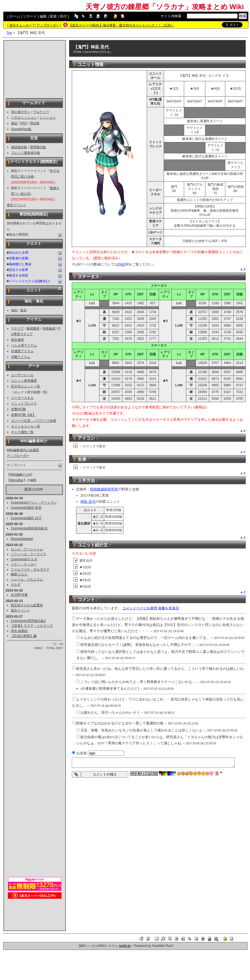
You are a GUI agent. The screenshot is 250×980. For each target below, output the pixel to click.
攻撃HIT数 (19, 409)
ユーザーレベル (22, 375)
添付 (63, 16)
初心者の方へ (21, 112)
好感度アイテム (22, 351)
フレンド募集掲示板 (26, 153)
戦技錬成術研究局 (104, 489)
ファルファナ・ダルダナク (30, 569)
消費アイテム (21, 357)
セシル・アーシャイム (27, 549)
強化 (14, 310)
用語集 (35, 123)
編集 (43, 16)
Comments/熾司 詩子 (26, 518)
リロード (30, 16)
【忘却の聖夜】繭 (24, 636)
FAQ (24, 123)
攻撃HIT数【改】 (23, 415)
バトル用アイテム (24, 345)
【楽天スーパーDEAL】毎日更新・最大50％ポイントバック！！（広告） (122, 25)
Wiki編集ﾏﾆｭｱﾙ (20, 475)
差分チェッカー (21, 25)
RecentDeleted (22, 539)
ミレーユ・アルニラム (27, 579)
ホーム (15, 16)
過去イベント (16, 205)
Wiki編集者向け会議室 (23, 450)
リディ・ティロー (24, 564)
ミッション (48, 118)
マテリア (17, 328)
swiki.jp (125, 946)
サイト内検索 (171, 16)
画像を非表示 (169, 608)
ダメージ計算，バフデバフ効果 (34, 421)
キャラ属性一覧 (22, 432)
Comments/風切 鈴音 (26, 508)
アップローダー (48, 25)
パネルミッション (24, 118)
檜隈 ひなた (19, 574)
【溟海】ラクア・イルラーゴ (32, 626)
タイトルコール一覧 (26, 426)
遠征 (14, 123)
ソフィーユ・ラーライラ (28, 554)
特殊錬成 (49, 328)
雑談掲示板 (19, 147)
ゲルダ (16, 585)
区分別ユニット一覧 (26, 386)
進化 (23, 310)
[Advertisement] (35, 69)
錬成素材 (33, 328)
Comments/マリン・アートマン (34, 503)
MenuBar (17, 480)
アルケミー (41, 112)
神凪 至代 (88, 502)
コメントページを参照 (140, 608)
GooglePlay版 (21, 129)
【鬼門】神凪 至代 (91, 47)
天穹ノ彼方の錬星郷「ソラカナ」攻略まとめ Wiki (165, 7)
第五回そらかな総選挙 (27, 605)
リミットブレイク (24, 404)
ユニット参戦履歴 (24, 381)
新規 (53, 16)
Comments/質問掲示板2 (28, 621)
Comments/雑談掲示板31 (29, 528)
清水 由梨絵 (19, 631)
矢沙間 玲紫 (19, 595)
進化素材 (17, 340)
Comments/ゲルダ (24, 559)
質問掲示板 (38, 147)
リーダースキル (22, 398)
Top (9, 33)
